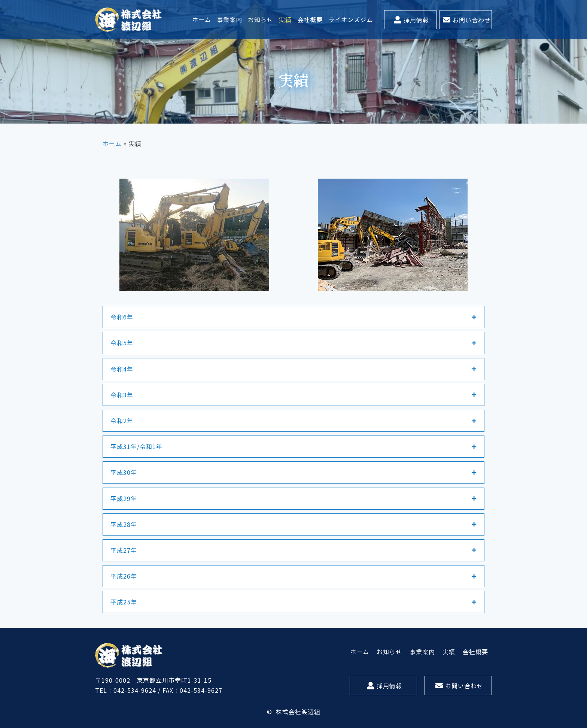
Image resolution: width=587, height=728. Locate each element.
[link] (202, 20)
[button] (410, 20)
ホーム (112, 143)
